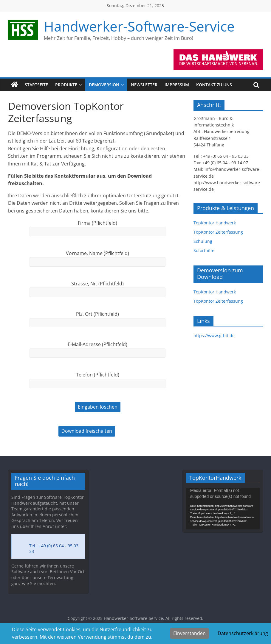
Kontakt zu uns (214, 85)
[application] (223, 508)
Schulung (203, 241)
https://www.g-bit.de (214, 336)
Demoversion (104, 85)
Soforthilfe (204, 250)
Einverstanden (189, 633)
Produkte (66, 85)
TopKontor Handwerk (215, 223)
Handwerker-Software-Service (139, 26)
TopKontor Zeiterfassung (218, 232)
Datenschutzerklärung (243, 633)
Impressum (177, 85)
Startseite (36, 85)
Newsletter (144, 85)
